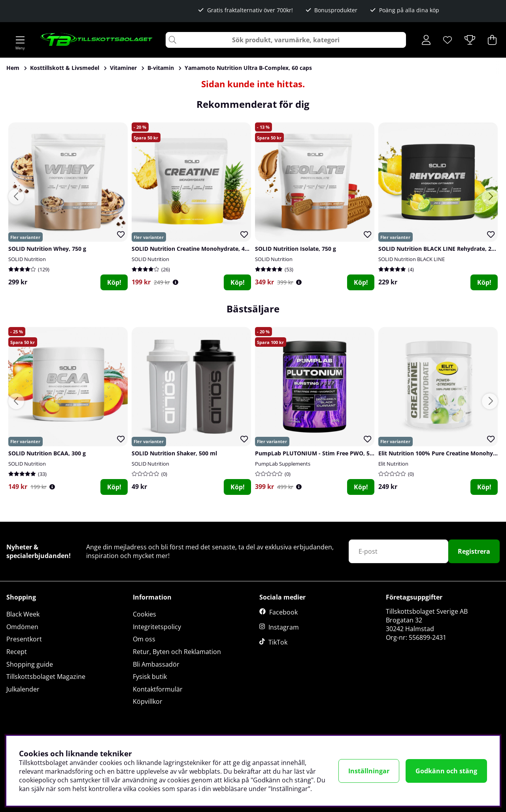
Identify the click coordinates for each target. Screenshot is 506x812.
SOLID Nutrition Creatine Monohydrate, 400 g (194, 249)
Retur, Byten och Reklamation (177, 652)
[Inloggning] (426, 40)
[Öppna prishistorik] (176, 282)
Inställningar (369, 771)
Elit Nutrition (393, 464)
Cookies (144, 614)
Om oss (144, 639)
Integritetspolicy (157, 627)
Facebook (283, 612)
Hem (13, 68)
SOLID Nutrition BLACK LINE (412, 259)
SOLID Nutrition (27, 259)
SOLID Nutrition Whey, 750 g (47, 249)
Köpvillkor (148, 701)
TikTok (278, 642)
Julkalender (23, 689)
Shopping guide (30, 664)
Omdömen (22, 627)
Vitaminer (123, 68)
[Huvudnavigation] (20, 40)
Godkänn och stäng (446, 771)
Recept (17, 652)
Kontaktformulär (158, 689)
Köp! (114, 282)
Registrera (474, 551)
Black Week (23, 614)
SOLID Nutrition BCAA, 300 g (47, 453)
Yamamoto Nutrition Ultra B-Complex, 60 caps (248, 68)
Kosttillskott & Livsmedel (65, 68)
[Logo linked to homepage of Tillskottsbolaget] (97, 40)
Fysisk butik (150, 677)
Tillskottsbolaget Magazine (46, 677)
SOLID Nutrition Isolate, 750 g (295, 249)
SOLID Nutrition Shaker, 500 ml (174, 453)
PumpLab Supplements (283, 464)
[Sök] (286, 40)
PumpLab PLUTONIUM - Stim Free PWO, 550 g (318, 453)
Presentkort (24, 639)
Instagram (284, 627)
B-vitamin (161, 68)
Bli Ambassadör (156, 664)
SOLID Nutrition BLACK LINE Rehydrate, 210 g (440, 249)
